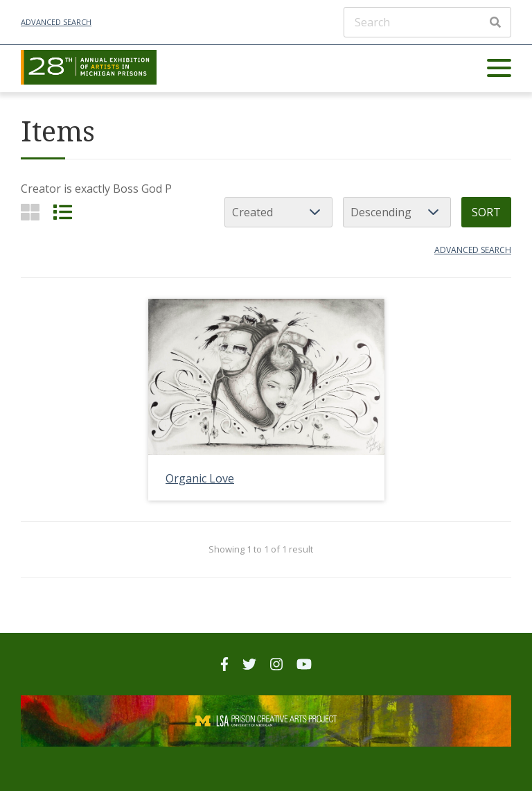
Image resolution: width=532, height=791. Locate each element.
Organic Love (200, 478)
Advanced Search (56, 22)
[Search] (427, 22)
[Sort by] (278, 212)
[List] (63, 212)
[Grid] (30, 212)
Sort (486, 212)
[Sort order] (397, 212)
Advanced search (473, 250)
